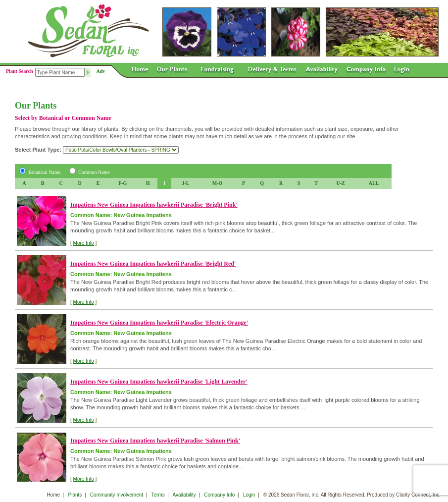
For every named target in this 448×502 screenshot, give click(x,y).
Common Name (94, 172)
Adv (101, 71)
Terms (158, 495)
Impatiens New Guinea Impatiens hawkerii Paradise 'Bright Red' (153, 264)
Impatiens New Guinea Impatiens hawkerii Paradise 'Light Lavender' (159, 382)
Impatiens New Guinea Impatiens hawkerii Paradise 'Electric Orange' (159, 323)
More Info (84, 243)
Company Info (219, 495)
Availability (184, 495)
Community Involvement (117, 495)
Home (53, 495)
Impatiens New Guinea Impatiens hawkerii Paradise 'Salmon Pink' (155, 441)
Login (249, 495)
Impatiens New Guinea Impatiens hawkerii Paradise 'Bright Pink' (154, 205)
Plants (75, 495)
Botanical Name (45, 172)
